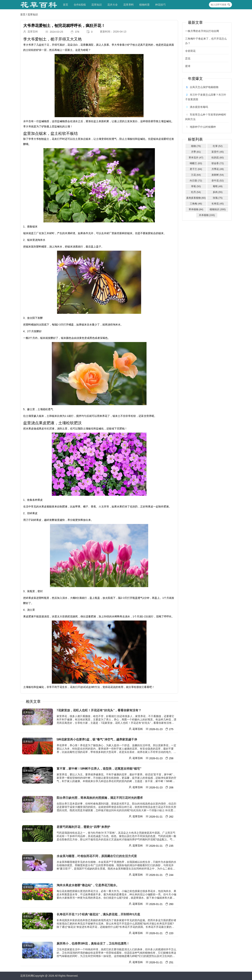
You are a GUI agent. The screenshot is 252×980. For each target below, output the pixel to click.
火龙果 (103, 507)
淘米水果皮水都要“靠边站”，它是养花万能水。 (88, 885)
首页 (66, 5)
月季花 (218, 169)
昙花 (188, 58)
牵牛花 (218, 181)
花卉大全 (113, 5)
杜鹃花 (218, 158)
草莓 (196, 186)
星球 (188, 66)
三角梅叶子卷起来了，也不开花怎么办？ (206, 41)
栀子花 (45, 45)
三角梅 (196, 204)
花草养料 (129, 5)
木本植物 (207, 215)
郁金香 (218, 163)
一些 (36, 121)
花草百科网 (27, 976)
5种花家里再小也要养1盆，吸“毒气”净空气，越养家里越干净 (97, 739)
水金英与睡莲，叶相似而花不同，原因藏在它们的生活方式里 (97, 856)
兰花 (196, 175)
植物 (196, 146)
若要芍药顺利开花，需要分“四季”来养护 (83, 827)
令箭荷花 (190, 51)
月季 (196, 152)
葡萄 (218, 186)
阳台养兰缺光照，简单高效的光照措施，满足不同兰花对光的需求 (100, 798)
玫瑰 (218, 198)
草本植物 (196, 209)
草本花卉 (196, 158)
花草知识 (97, 5)
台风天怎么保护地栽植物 (204, 87)
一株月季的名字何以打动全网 (202, 31)
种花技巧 (160, 5)
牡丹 (196, 192)
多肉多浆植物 (196, 198)
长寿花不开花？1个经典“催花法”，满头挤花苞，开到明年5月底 (98, 914)
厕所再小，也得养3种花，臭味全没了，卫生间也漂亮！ (93, 944)
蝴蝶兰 (196, 163)
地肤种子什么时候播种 (203, 127)
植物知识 (218, 209)
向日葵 (196, 181)
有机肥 (48, 429)
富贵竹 (218, 152)
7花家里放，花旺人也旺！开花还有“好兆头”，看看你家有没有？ (99, 710)
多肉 (218, 192)
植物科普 (144, 5)
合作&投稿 (80, 5)
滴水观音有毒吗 (199, 107)
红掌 (218, 146)
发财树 (218, 175)
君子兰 (196, 169)
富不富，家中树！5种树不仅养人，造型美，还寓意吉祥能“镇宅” (99, 769)
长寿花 (218, 204)
